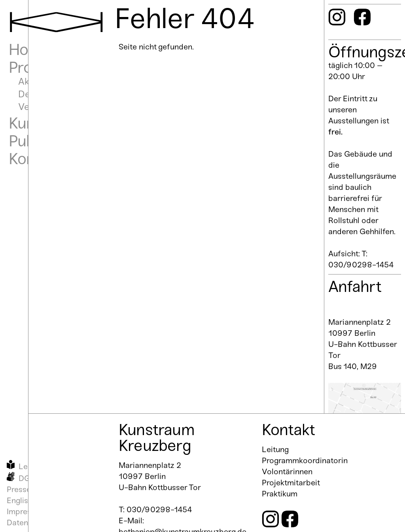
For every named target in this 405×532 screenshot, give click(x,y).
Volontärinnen (287, 471)
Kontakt (35, 159)
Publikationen (55, 141)
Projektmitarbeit (291, 483)
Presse (19, 489)
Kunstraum (47, 123)
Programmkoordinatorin (305, 460)
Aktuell (33, 81)
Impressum (26, 511)
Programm (45, 67)
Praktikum (280, 494)
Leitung (275, 449)
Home (30, 49)
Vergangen (41, 107)
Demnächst (43, 94)
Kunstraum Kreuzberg (157, 437)
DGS (27, 478)
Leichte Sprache (48, 466)
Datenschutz (29, 523)
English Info (27, 500)
